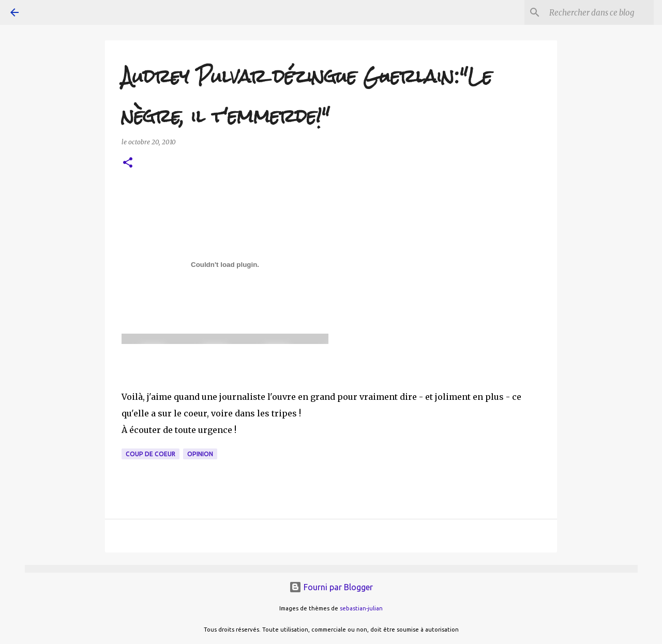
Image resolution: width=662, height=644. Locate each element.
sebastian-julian (361, 608)
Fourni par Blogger (331, 587)
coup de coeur (151, 454)
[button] (128, 163)
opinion (200, 454)
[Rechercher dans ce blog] (599, 12)
